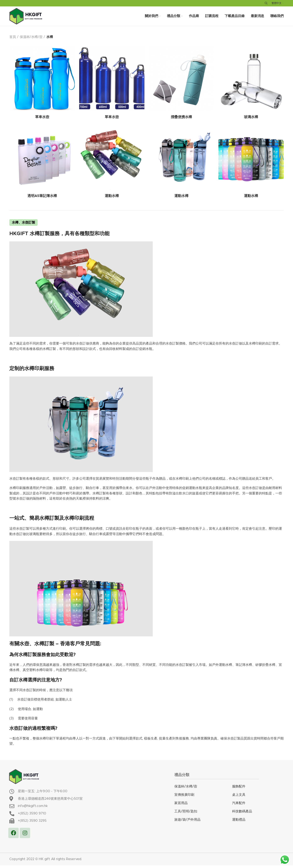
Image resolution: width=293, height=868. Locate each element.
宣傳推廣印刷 (184, 797)
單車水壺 (42, 120)
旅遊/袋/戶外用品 (187, 822)
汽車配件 (239, 806)
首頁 (13, 40)
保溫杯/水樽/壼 (31, 40)
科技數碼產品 (242, 814)
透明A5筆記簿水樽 (42, 199)
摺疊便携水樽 (181, 120)
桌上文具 (239, 797)
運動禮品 (239, 822)
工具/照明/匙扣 (186, 814)
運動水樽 (112, 199)
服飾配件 (239, 789)
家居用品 (181, 806)
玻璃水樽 (251, 120)
